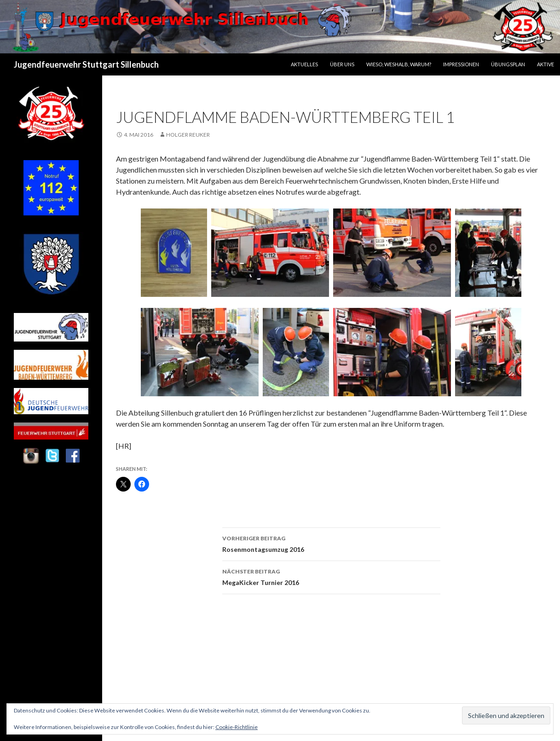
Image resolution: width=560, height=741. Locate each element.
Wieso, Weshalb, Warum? (399, 64)
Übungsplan (508, 64)
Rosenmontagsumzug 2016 (331, 543)
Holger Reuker (188, 135)
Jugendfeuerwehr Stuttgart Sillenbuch (86, 64)
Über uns (342, 64)
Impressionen (461, 64)
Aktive (546, 64)
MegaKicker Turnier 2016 (331, 576)
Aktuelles (304, 64)
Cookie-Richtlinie (237, 727)
